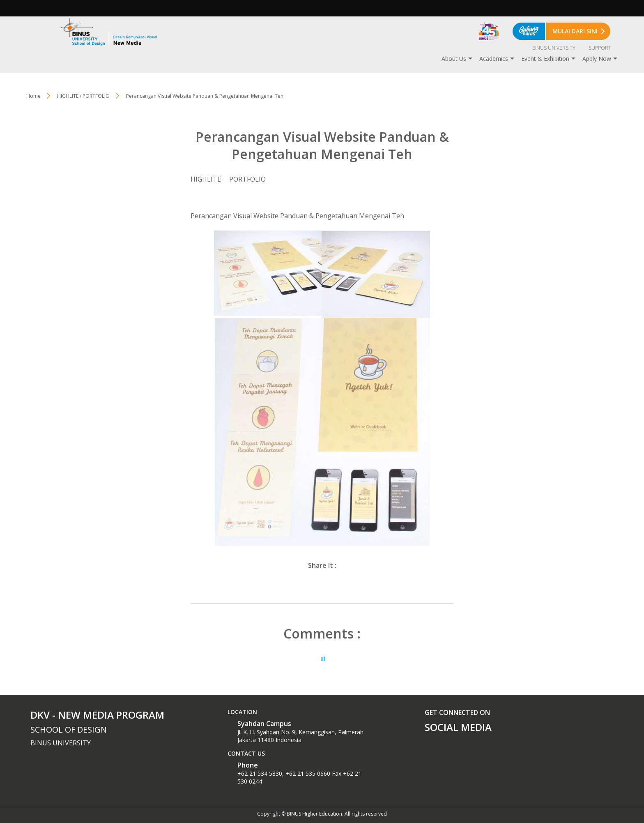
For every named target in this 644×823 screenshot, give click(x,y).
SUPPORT (600, 48)
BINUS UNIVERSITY (554, 48)
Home (33, 96)
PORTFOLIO (247, 179)
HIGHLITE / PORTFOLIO (83, 96)
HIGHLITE (206, 179)
